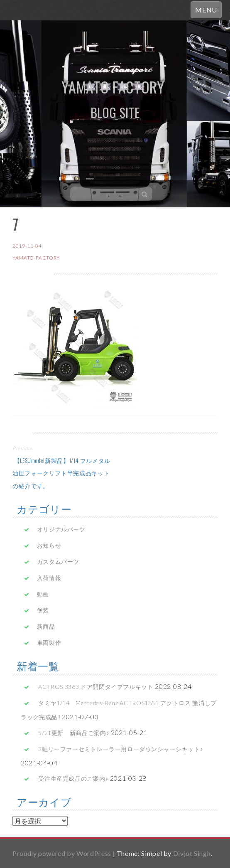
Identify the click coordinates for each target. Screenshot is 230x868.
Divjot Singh (192, 853)
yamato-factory (36, 258)
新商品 (46, 626)
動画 (43, 594)
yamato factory (113, 87)
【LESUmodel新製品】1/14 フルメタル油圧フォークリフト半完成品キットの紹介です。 (61, 473)
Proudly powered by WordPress (62, 853)
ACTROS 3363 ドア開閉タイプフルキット (96, 687)
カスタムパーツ (58, 562)
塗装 (43, 610)
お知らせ (49, 545)
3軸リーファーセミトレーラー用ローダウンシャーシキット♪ (121, 749)
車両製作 (49, 643)
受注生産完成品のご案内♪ (73, 778)
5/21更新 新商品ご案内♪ (74, 733)
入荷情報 (49, 578)
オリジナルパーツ (61, 529)
